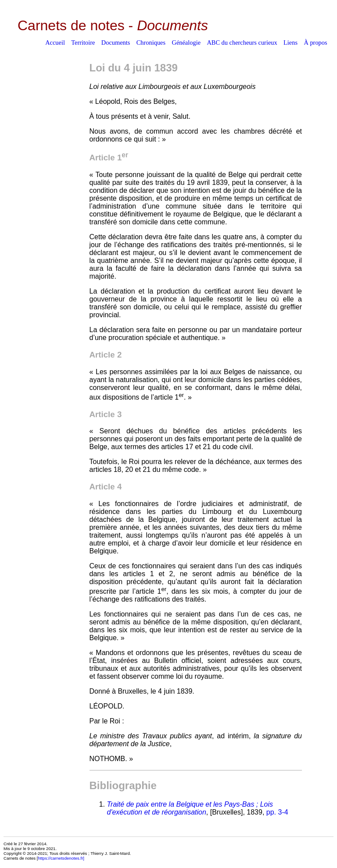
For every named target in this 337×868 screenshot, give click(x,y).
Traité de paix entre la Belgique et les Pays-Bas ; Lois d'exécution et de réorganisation (190, 808)
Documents (116, 43)
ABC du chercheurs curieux (242, 43)
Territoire (83, 43)
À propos (315, 43)
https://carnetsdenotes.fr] (61, 858)
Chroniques (151, 43)
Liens (290, 43)
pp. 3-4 (277, 812)
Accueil (55, 43)
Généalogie (186, 43)
